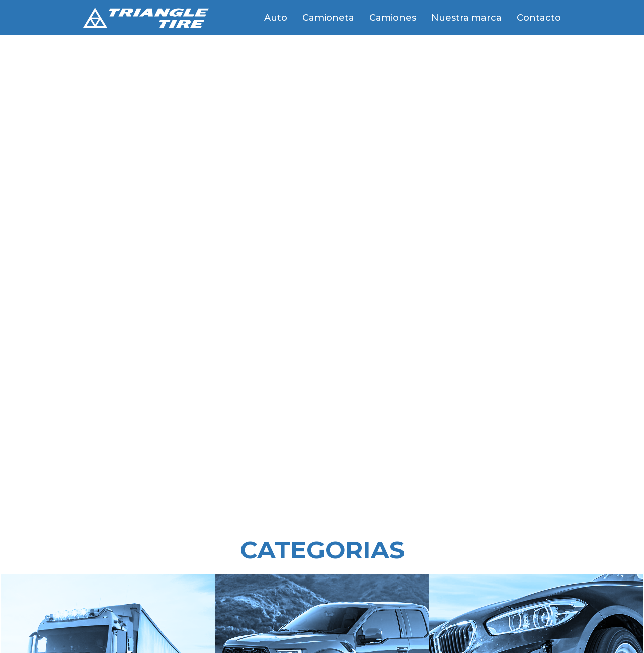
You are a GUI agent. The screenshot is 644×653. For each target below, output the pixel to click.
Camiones (393, 18)
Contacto (539, 18)
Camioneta (328, 18)
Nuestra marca (466, 18)
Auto (276, 18)
